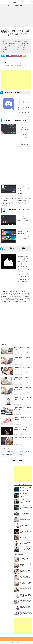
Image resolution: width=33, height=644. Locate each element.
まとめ (17, 454)
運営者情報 (26, 639)
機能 (7, 454)
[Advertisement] (16, 17)
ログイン (22, 452)
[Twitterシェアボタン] (3, 56)
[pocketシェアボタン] (20, 56)
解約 (13, 452)
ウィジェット (8, 639)
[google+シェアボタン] (12, 56)
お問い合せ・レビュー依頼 (17, 639)
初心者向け (4, 457)
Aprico (17, 2)
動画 (27, 452)
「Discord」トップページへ (16, 461)
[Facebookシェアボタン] (8, 56)
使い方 (4, 452)
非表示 (7, 62)
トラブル (22, 454)
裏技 (12, 454)
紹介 (3, 454)
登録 (8, 452)
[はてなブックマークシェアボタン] (16, 56)
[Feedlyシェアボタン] (24, 56)
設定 (17, 452)
